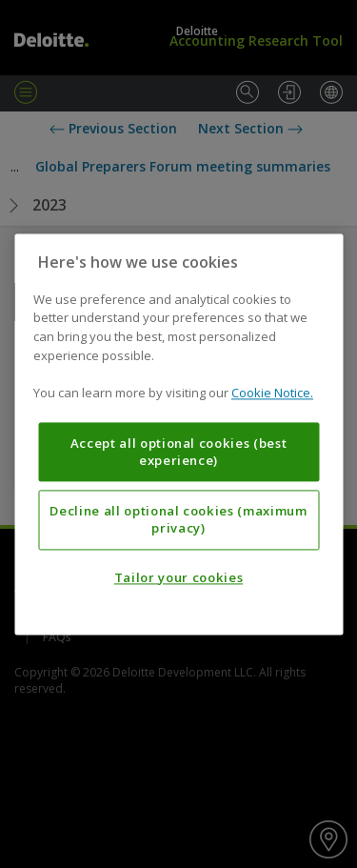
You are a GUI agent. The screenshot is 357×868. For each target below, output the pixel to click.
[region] (178, 434)
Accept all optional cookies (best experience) (179, 452)
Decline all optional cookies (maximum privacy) (178, 519)
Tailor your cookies (178, 577)
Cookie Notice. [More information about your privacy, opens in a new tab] (272, 393)
